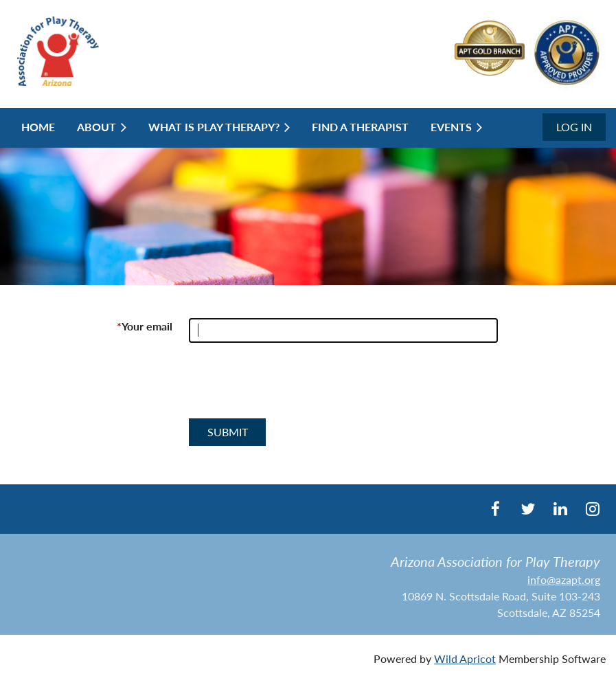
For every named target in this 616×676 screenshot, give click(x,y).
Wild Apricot (465, 658)
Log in (574, 127)
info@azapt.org (564, 579)
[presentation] (293, 386)
